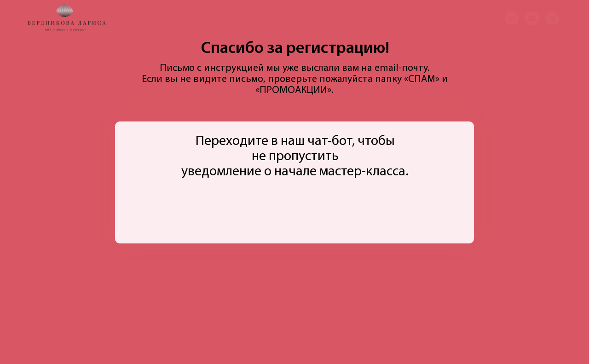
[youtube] (532, 18)
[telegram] (552, 18)
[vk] (512, 18)
